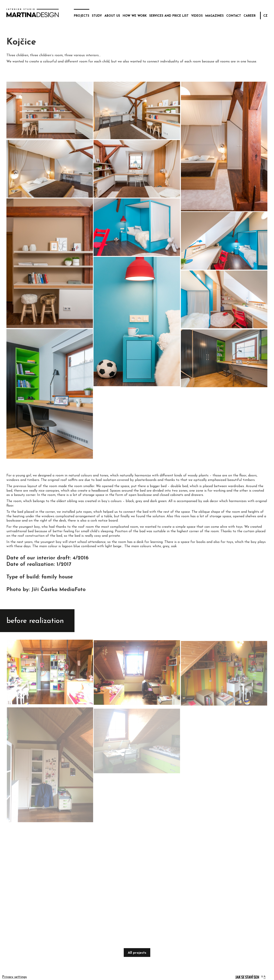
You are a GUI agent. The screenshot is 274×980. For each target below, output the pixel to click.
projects (82, 16)
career (250, 16)
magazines (214, 16)
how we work (135, 16)
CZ (265, 16)
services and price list (169, 16)
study (97, 16)
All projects (137, 953)
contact (234, 16)
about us (112, 16)
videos (197, 16)
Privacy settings (14, 977)
